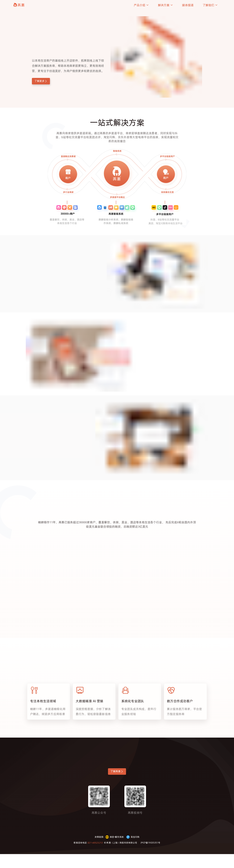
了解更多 (46, 82)
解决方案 (165, 5)
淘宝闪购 (133, 851)
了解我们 (210, 5)
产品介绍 (141, 5)
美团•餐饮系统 (115, 851)
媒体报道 (188, 5)
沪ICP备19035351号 (150, 857)
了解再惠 (117, 784)
